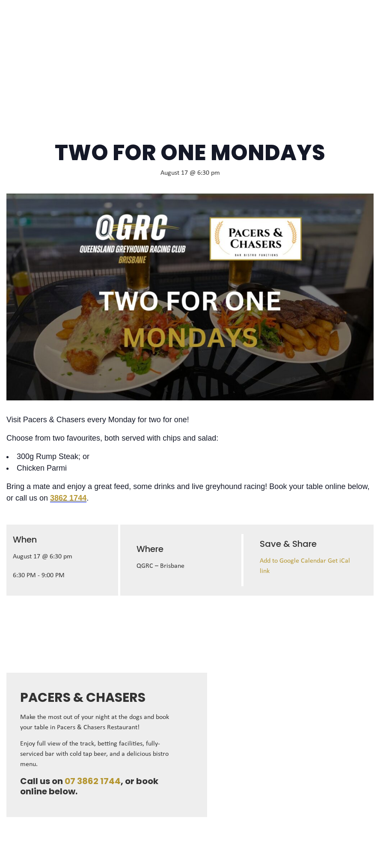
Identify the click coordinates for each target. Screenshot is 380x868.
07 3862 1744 (93, 781)
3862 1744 (68, 498)
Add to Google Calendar (294, 561)
